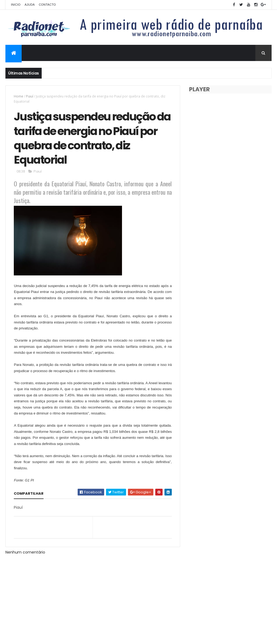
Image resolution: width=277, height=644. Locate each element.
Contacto (47, 5)
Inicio (16, 5)
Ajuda (30, 5)
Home (19, 96)
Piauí (30, 96)
